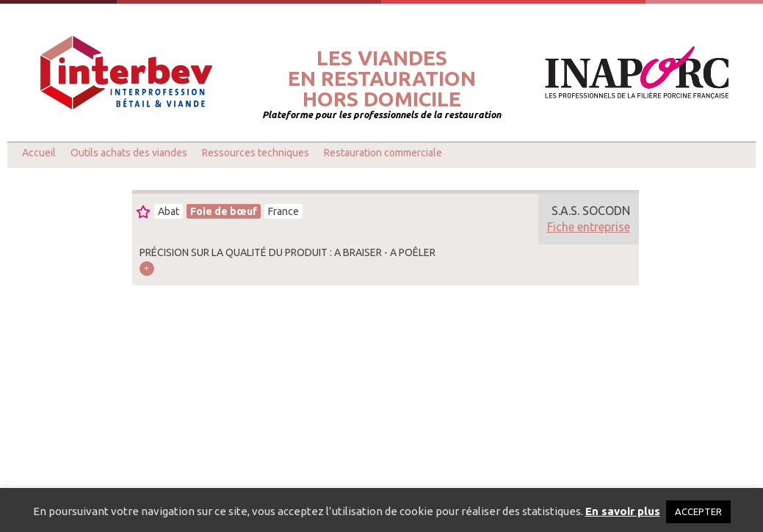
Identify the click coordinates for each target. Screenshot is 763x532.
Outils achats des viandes (129, 153)
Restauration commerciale (383, 153)
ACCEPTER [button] (698, 511)
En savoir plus (623, 511)
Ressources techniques (256, 153)
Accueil (39, 153)
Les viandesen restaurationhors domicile (382, 79)
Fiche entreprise (589, 227)
